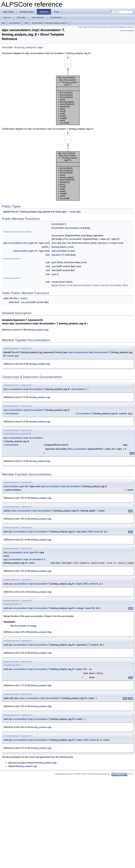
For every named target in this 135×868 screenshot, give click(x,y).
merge (55, 282)
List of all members (127, 31)
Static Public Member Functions (121, 27)
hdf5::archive (64, 266)
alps (3, 23)
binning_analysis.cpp (40, 397)
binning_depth (58, 247)
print (54, 262)
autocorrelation (59, 251)
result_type (75, 212)
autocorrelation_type (23, 251)
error (54, 243)
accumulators (15, 23)
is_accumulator (74, 239)
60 (21, 422)
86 (21, 364)
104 (22, 519)
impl (26, 23)
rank (23, 298)
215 (22, 748)
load (54, 270)
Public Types (83, 27)
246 (22, 727)
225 (22, 592)
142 (22, 706)
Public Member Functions (99, 27)
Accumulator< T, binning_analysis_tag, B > (50, 23)
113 (22, 685)
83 (20, 330)
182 (22, 653)
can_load (25, 302)
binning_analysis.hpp (28, 48)
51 (21, 397)
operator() (56, 255)
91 (21, 461)
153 (22, 498)
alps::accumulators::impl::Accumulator (88, 352)
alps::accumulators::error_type (18, 243)
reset (54, 274)
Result (14, 212)
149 (22, 632)
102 (22, 571)
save (54, 266)
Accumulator (58, 224)
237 (22, 540)
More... (126, 285)
